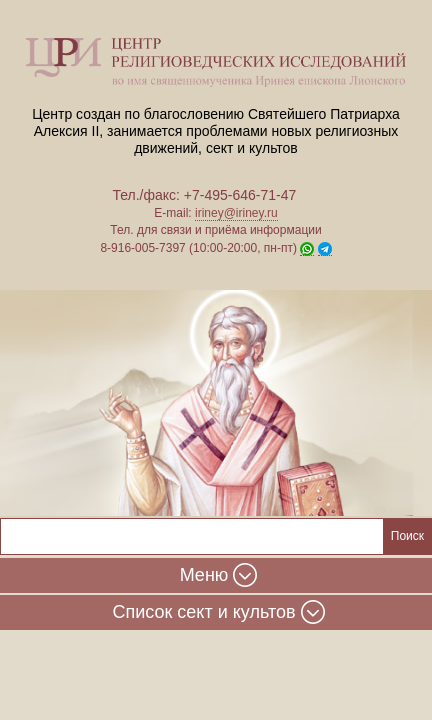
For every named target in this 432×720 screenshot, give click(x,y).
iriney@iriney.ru (236, 213)
